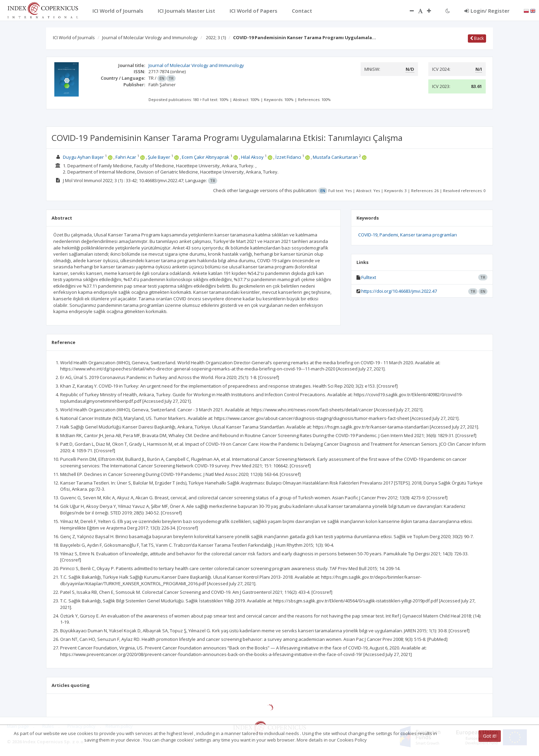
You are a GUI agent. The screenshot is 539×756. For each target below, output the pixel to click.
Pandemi (389, 235)
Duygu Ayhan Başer (83, 157)
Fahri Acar (126, 157)
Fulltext (369, 277)
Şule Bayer (159, 157)
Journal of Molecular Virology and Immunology (150, 37)
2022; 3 (216, 37)
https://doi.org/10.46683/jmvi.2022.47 (399, 291)
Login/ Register (487, 11)
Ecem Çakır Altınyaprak (206, 157)
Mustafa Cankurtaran (335, 157)
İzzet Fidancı (288, 157)
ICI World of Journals (74, 37)
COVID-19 (368, 235)
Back (477, 38)
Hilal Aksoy (252, 157)
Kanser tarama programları (428, 235)
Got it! (490, 736)
